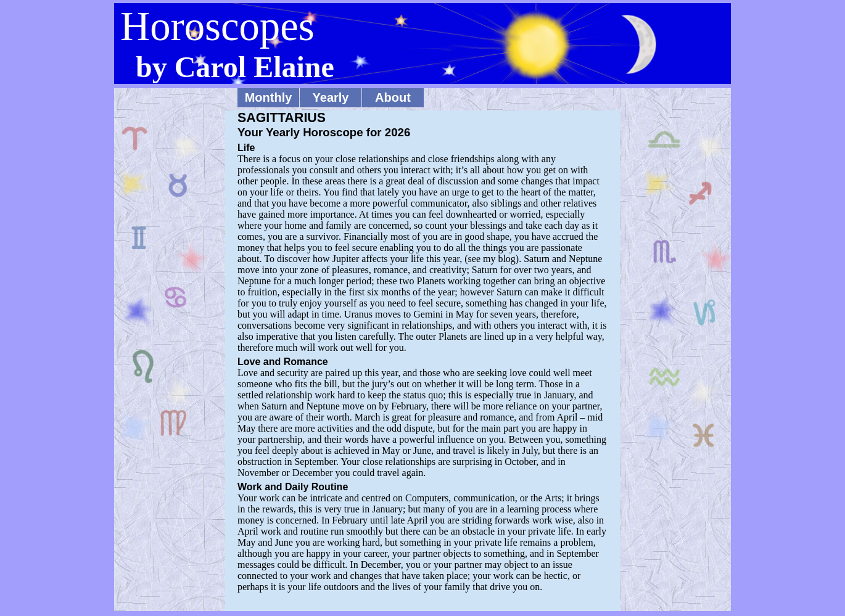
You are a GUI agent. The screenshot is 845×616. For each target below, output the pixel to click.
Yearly (331, 97)
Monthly (269, 97)
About (393, 97)
